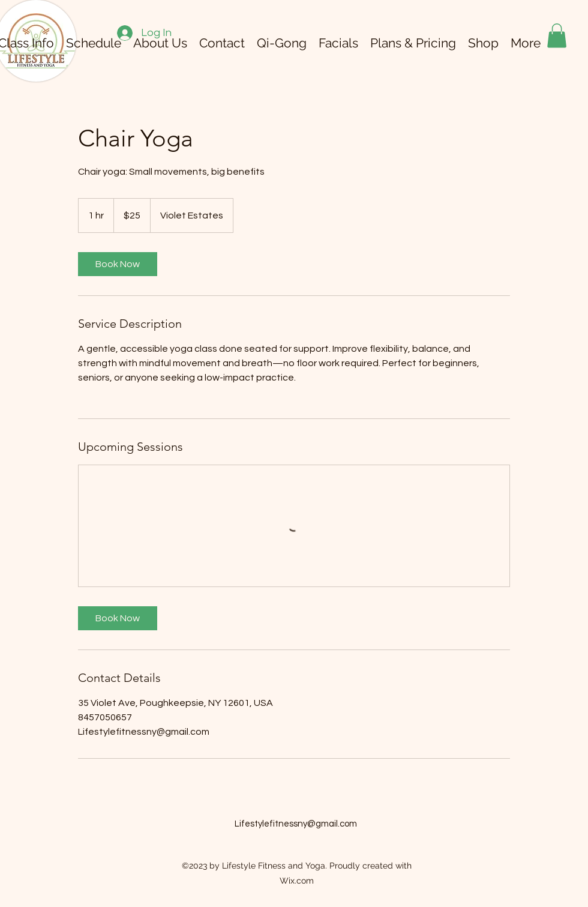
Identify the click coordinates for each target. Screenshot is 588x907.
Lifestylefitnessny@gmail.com (296, 824)
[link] (118, 264)
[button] (557, 36)
